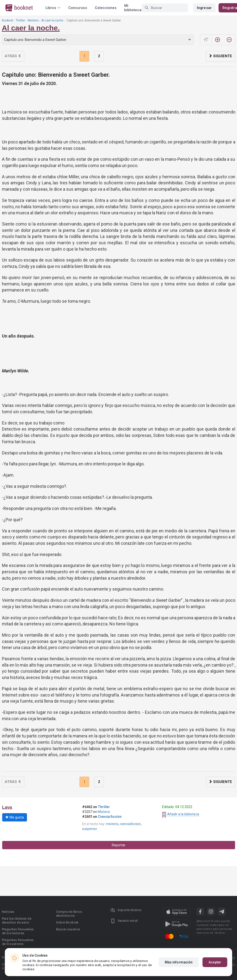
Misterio (33, 20)
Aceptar (215, 962)
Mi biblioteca (133, 8)
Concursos (78, 8)
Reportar (119, 845)
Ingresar (204, 8)
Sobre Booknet (67, 922)
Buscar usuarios (68, 929)
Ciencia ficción (110, 817)
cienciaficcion (130, 824)
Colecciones (106, 8)
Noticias (8, 912)
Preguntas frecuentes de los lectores (18, 931)
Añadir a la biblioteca (183, 814)
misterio (112, 824)
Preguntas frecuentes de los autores (18, 942)
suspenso (90, 829)
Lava (7, 807)
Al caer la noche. (53, 20)
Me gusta (15, 817)
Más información (179, 962)
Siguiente (220, 56)
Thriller (20, 20)
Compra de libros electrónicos (69, 914)
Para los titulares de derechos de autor (17, 920)
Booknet (8, 20)
